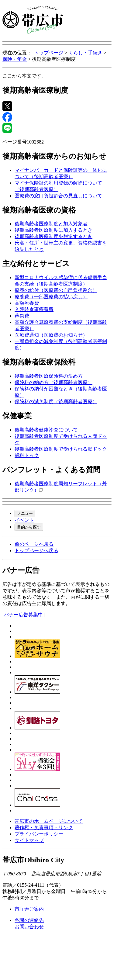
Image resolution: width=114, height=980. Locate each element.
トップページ (49, 53)
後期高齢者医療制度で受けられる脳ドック (61, 449)
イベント (24, 520)
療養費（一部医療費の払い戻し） (51, 297)
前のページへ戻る (34, 544)
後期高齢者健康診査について (46, 430)
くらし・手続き (85, 53)
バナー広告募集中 (23, 615)
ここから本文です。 (24, 76)
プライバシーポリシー (39, 834)
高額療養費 (27, 303)
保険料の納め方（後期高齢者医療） (54, 382)
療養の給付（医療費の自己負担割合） (56, 290)
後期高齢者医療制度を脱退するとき (54, 236)
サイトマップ (29, 840)
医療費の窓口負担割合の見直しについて (58, 196)
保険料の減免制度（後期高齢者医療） (56, 402)
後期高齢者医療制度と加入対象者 (51, 224)
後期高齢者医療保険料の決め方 (49, 376)
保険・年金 (15, 59)
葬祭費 (22, 316)
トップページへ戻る (36, 551)
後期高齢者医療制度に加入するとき (54, 230)
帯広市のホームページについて (49, 821)
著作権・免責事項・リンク (44, 828)
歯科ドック (27, 455)
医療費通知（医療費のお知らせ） (51, 335)
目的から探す (29, 527)
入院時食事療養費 (34, 309)
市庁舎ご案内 (29, 909)
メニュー (25, 513)
